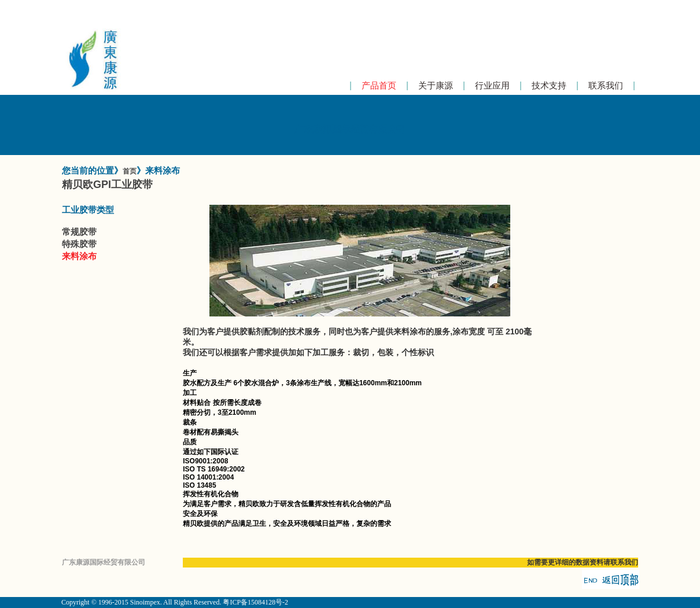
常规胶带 (79, 232)
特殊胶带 (79, 244)
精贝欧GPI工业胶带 (107, 185)
